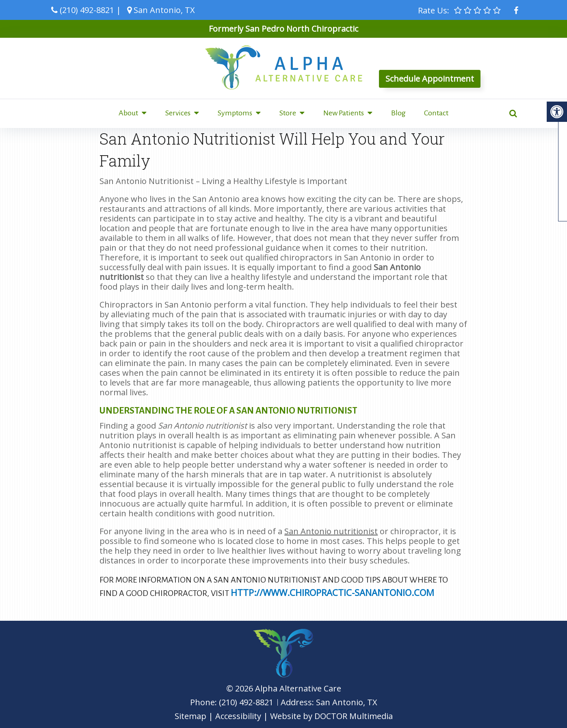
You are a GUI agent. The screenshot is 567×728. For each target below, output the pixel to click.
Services (178, 113)
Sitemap (190, 716)
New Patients (344, 113)
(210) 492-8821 (87, 10)
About (128, 113)
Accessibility (238, 716)
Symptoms (235, 113)
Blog (398, 113)
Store (288, 113)
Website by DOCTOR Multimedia (331, 716)
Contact (436, 113)
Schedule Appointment (430, 79)
